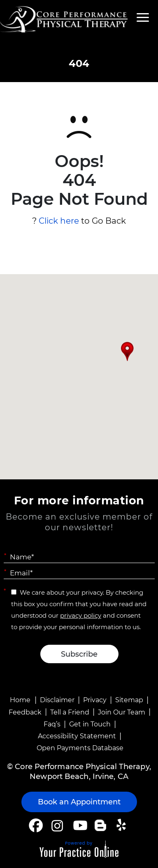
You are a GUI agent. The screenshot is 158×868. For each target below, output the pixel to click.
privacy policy (81, 615)
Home (20, 700)
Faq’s (52, 724)
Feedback (25, 712)
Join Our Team (122, 712)
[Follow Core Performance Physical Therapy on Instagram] (57, 825)
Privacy (95, 700)
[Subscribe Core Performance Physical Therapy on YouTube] (79, 825)
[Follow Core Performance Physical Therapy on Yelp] (122, 825)
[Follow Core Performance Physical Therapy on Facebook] (36, 825)
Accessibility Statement (77, 736)
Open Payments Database (80, 748)
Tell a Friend (70, 712)
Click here (59, 221)
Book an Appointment (79, 802)
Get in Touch (90, 724)
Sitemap (129, 700)
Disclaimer (57, 700)
